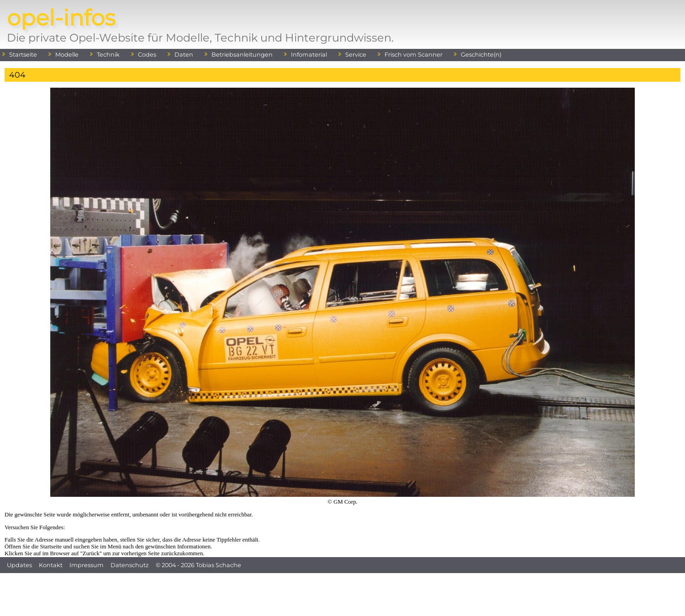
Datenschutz (130, 565)
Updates (19, 565)
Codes (147, 55)
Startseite (23, 55)
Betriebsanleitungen (242, 55)
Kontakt (51, 565)
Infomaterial (309, 55)
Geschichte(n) (481, 55)
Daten (184, 55)
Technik (108, 55)
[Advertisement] (342, 594)
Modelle (67, 55)
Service (356, 55)
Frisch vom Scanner (414, 55)
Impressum (87, 565)
